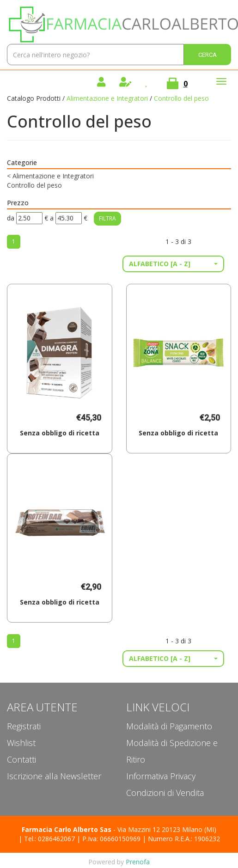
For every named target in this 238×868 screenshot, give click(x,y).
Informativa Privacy (161, 776)
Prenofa (138, 862)
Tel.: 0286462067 (49, 839)
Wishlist (21, 743)
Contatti (21, 759)
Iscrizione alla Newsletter (54, 776)
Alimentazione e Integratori (107, 98)
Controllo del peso (34, 185)
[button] (173, 264)
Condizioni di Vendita (165, 793)
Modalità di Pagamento (169, 726)
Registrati (24, 726)
